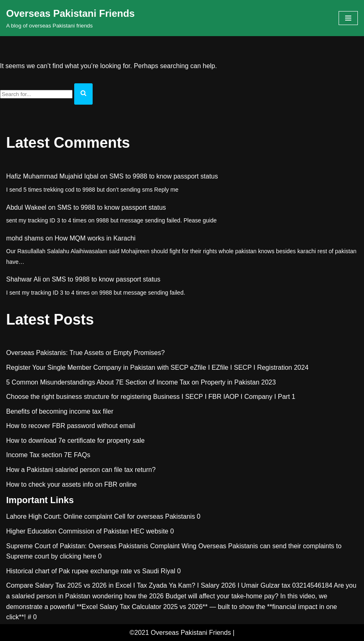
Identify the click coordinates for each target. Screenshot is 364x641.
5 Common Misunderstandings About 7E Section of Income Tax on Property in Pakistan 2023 (141, 382)
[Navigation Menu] (348, 18)
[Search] (36, 94)
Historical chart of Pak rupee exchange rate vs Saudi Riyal (91, 571)
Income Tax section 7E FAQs (48, 455)
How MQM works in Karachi (95, 238)
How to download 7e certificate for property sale (75, 441)
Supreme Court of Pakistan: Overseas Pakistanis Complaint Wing (101, 546)
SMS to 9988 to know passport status (164, 176)
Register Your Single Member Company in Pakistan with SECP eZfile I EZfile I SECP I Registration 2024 (157, 367)
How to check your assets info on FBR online (71, 484)
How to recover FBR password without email (71, 426)
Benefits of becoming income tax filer (60, 411)
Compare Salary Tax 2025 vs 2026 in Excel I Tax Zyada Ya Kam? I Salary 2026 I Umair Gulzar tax (148, 585)
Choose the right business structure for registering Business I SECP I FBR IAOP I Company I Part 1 (151, 397)
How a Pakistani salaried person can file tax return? (81, 470)
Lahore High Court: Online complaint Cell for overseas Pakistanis (101, 516)
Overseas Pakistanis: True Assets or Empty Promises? (85, 353)
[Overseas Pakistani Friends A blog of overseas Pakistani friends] (71, 18)
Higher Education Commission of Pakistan (67, 531)
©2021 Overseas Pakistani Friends (180, 633)
